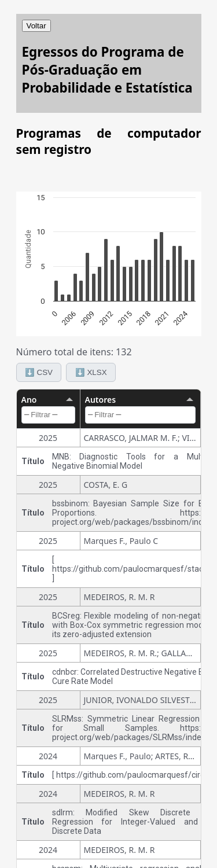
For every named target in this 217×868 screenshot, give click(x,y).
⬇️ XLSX (91, 372)
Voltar (36, 26)
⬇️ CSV (39, 372)
